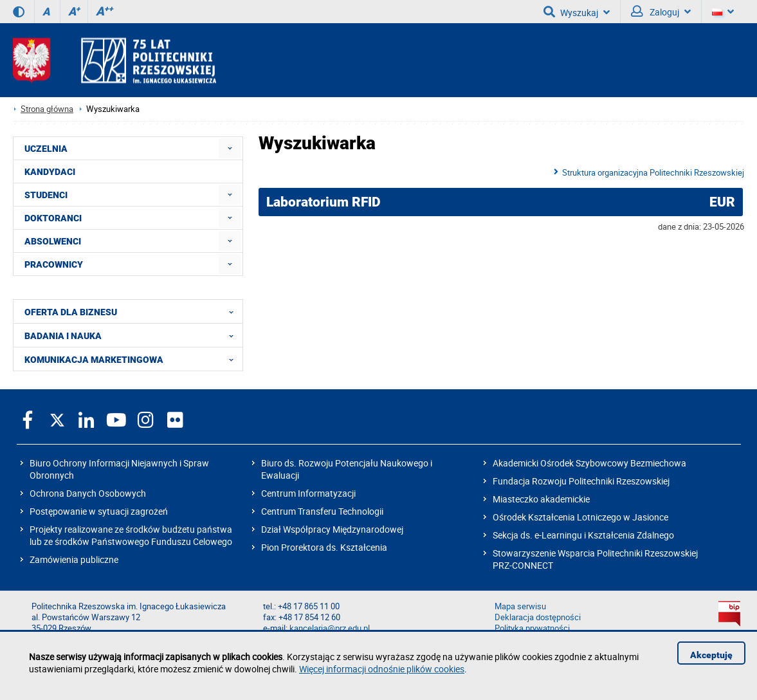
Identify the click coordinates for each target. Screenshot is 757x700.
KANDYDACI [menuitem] (50, 172)
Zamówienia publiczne (74, 559)
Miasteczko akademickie (541, 499)
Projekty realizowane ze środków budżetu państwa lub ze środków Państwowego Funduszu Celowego (131, 535)
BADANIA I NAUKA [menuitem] (133, 335)
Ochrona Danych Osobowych (88, 493)
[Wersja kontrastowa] (19, 12)
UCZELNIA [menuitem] (46, 149)
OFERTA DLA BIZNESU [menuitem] (133, 311)
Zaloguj (661, 12)
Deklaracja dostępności (538, 617)
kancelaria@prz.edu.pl (330, 628)
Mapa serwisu (520, 606)
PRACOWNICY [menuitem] (54, 264)
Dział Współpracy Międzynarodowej (332, 529)
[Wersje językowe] (723, 12)
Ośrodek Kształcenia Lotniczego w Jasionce (580, 517)
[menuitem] (230, 148)
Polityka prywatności (532, 628)
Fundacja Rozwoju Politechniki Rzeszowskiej (581, 481)
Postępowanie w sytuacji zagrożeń (99, 511)
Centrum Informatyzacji (308, 493)
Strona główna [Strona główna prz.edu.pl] (47, 109)
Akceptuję (711, 655)
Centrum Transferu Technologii (322, 511)
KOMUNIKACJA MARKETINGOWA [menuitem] (133, 359)
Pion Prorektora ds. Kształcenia (324, 547)
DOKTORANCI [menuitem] (53, 218)
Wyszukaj (577, 12)
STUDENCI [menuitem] (46, 195)
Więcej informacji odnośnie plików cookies (382, 669)
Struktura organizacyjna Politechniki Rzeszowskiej (653, 172)
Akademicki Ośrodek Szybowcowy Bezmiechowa (589, 463)
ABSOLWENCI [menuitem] (53, 241)
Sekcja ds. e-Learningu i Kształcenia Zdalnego (583, 535)
